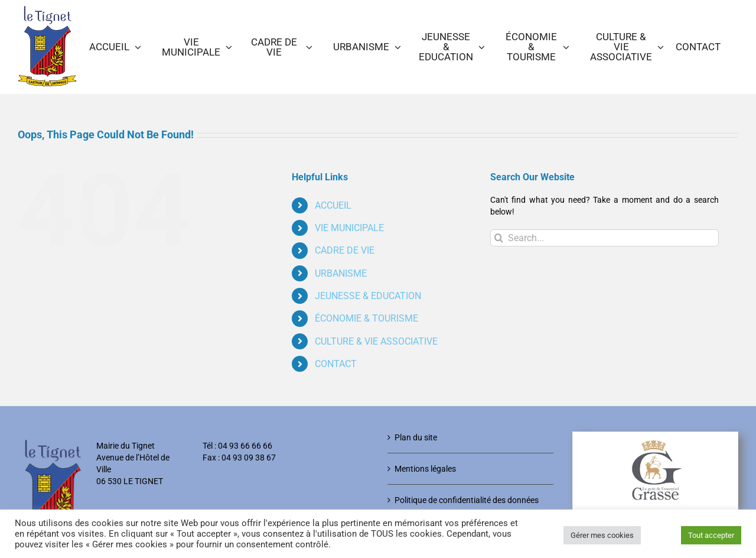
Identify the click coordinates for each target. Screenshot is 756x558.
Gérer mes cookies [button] (602, 535)
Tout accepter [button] (711, 535)
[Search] (499, 238)
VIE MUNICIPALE (349, 228)
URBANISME (341, 273)
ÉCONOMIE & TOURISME (366, 318)
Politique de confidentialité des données (467, 500)
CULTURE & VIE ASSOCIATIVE (376, 341)
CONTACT (336, 364)
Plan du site (416, 437)
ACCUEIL (333, 205)
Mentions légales (425, 469)
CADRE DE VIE (345, 250)
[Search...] (605, 238)
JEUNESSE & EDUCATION (368, 296)
